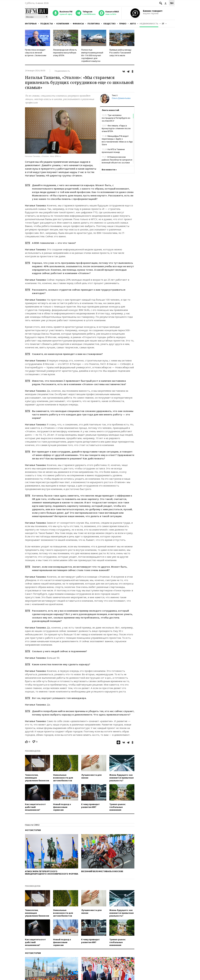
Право (123, 24)
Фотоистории (33, 830)
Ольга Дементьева (121, 98)
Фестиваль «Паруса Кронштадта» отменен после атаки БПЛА (116, 128)
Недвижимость (149, 24)
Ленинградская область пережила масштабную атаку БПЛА (65, 53)
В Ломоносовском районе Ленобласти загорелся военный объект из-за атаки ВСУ (117, 161)
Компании (63, 24)
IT (163, 24)
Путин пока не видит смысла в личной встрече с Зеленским (36, 53)
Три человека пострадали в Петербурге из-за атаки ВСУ (116, 118)
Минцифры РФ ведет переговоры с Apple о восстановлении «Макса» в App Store (117, 140)
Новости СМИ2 (32, 825)
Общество (109, 24)
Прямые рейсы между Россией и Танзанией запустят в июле (120, 53)
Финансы (78, 24)
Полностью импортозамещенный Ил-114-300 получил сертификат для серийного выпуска (92, 55)
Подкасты (47, 24)
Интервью (31, 24)
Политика (94, 24)
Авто (133, 24)
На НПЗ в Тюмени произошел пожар (113, 151)
